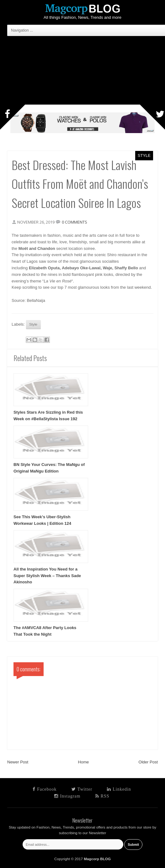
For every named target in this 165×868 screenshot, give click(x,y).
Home (84, 762)
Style (144, 155)
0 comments (75, 222)
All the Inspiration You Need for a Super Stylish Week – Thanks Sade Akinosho (47, 576)
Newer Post (18, 762)
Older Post (148, 762)
